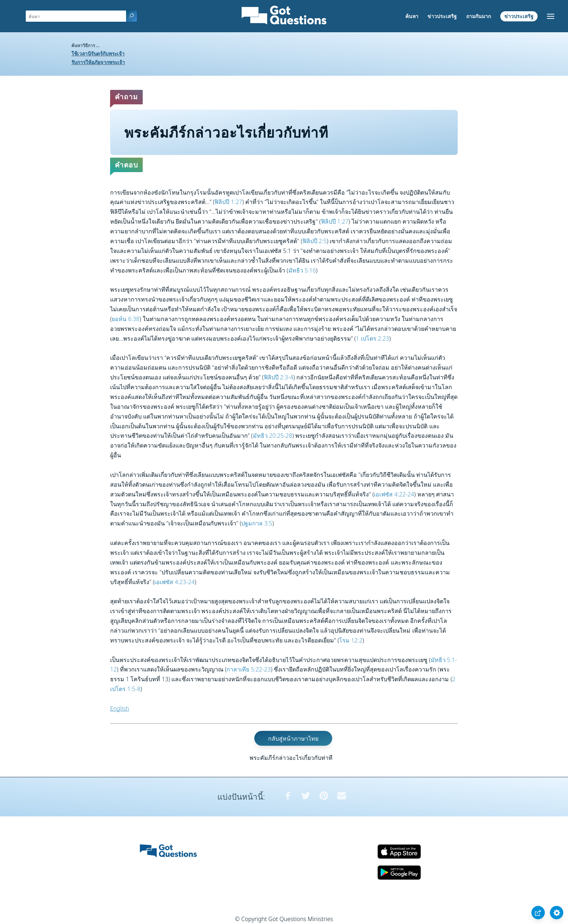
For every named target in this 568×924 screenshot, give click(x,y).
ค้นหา (412, 16)
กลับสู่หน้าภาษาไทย (293, 738)
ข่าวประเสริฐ (442, 16)
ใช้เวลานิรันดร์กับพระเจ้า (98, 53)
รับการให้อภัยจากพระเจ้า (98, 62)
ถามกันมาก (479, 16)
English (120, 708)
